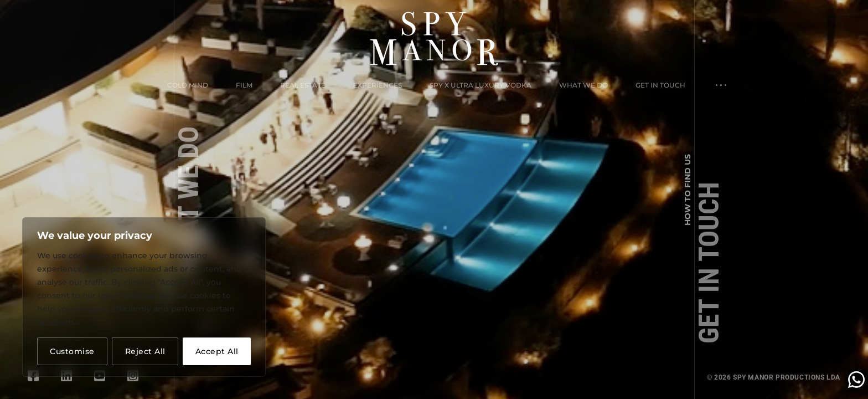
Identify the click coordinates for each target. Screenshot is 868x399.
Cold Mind (188, 85)
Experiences (378, 85)
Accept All (217, 351)
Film (244, 85)
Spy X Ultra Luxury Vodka (480, 85)
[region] (144, 297)
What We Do (583, 85)
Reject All (145, 351)
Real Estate (303, 85)
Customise (72, 351)
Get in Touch (660, 85)
